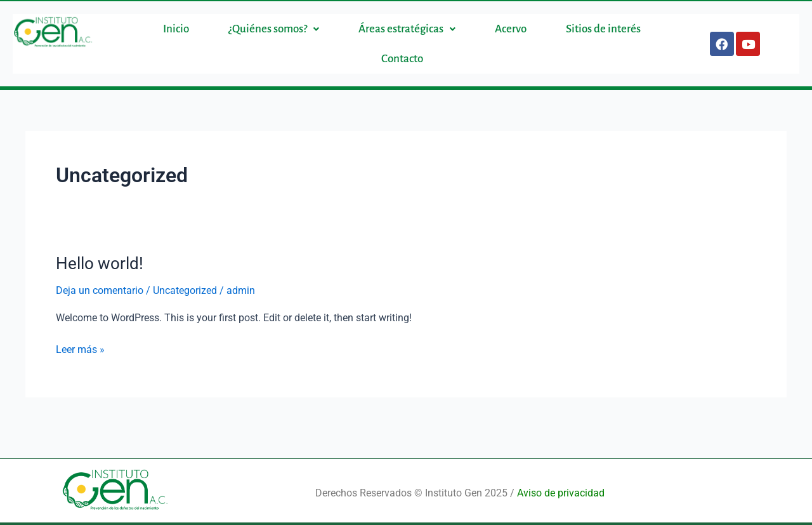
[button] (274, 29)
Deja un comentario (100, 290)
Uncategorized (185, 290)
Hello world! (100, 263)
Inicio (176, 29)
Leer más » (80, 349)
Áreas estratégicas (407, 29)
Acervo (511, 29)
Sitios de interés (603, 29)
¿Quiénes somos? (274, 29)
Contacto (402, 59)
